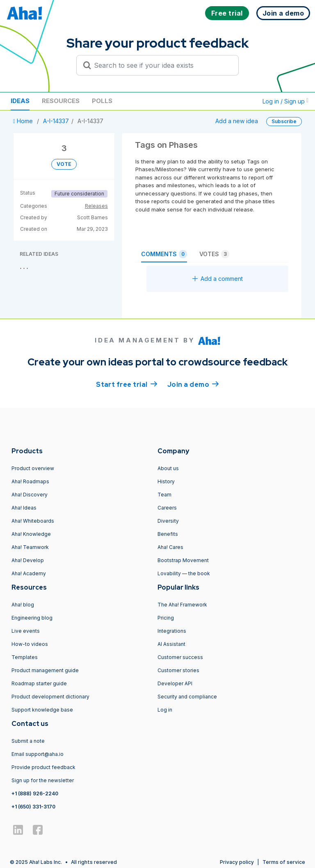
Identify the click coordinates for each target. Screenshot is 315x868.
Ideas (20, 101)
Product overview (33, 468)
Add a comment (218, 279)
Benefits (168, 534)
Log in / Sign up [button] (285, 101)
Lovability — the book (184, 573)
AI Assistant (171, 644)
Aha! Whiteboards (33, 521)
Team (164, 495)
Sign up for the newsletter (43, 780)
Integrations (172, 631)
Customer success (180, 657)
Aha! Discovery (30, 495)
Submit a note (28, 741)
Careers (167, 508)
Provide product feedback (43, 767)
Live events (26, 631)
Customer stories (178, 670)
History (166, 481)
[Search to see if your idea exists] (161, 65)
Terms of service (284, 862)
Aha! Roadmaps (30, 481)
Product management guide (45, 670)
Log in (165, 710)
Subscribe (284, 121)
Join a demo (193, 384)
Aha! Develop (28, 560)
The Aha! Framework (182, 605)
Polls (102, 101)
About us (168, 468)
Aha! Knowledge (31, 534)
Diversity (168, 521)
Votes (214, 254)
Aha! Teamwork (30, 547)
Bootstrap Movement (183, 560)
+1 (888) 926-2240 (35, 793)
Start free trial (127, 384)
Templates (25, 657)
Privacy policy (237, 862)
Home (24, 121)
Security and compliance (187, 697)
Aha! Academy (29, 573)
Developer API (175, 683)
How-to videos (30, 644)
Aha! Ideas (24, 508)
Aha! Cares (170, 547)
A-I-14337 (56, 121)
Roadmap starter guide (39, 683)
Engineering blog (32, 618)
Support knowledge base (42, 710)
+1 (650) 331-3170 (33, 807)
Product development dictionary (50, 697)
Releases (96, 206)
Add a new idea (237, 121)
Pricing (166, 618)
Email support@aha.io (38, 754)
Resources (61, 101)
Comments (164, 254)
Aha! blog (23, 605)
